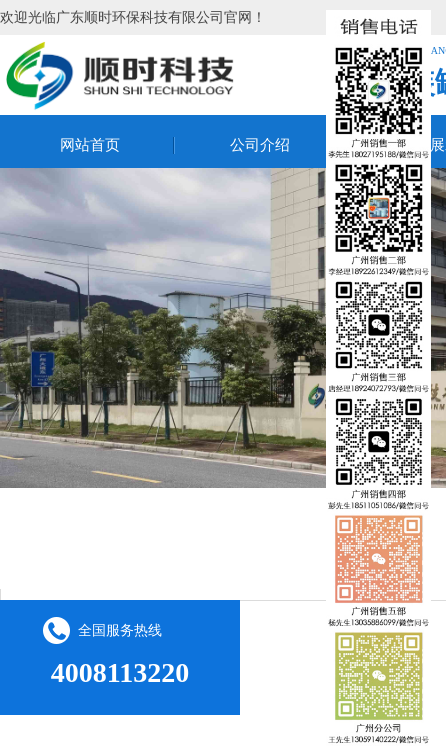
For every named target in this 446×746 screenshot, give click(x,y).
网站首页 (90, 145)
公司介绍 (260, 145)
